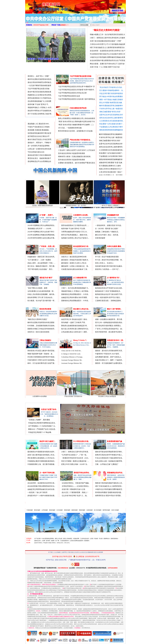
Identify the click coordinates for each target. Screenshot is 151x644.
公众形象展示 (67, 469)
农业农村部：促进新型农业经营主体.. (41, 483)
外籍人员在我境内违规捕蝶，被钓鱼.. (41, 294)
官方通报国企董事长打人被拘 (110, 167)
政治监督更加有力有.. (81, 246)
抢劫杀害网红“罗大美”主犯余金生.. (40, 297)
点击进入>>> (64, 25)
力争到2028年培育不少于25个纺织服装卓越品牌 (107, 44)
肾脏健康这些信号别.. (115, 473)
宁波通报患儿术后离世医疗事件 (111, 127)
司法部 (101, 539)
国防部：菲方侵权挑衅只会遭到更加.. (109, 363)
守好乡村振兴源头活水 (36, 152)
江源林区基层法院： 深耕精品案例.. (108, 301)
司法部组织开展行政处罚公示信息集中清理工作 (107, 54)
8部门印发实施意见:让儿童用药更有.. (109, 486)
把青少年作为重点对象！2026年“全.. (75, 464)
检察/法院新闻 (100, 274)
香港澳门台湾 (100, 437)
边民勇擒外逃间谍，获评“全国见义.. (108, 357)
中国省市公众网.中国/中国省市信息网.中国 (76, 305)
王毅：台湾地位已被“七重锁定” (107, 464)
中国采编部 (30, 510)
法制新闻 (61, 104)
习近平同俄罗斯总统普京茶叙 (39, 89)
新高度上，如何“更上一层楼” (38, 76)
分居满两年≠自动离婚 (42, 396)
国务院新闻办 (114, 539)
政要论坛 (61, 72)
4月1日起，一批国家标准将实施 (70, 128)
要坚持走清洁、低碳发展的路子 (39, 158)
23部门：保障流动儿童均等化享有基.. (75, 452)
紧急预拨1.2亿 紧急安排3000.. (39, 124)
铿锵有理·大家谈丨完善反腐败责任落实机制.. (75, 156)
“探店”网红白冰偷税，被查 (37, 288)
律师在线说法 (66, 211)
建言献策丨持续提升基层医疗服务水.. (75, 260)
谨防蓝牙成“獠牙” (46, 278)
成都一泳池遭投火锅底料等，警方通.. (109, 319)
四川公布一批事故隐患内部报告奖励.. (109, 322)
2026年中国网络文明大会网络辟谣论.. (41, 225)
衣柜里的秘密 (100, 238)
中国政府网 (76, 539)
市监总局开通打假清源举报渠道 (111, 93)
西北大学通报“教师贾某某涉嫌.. (111, 103)
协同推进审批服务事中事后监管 (39, 133)
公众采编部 (57, 552)
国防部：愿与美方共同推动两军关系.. (109, 351)
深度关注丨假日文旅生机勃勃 (38, 332)
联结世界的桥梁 (45, 309)
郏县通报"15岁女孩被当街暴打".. (111, 124)
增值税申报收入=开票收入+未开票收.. (75, 291)
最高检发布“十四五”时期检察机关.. (108, 291)
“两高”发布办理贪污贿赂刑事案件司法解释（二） (76, 125)
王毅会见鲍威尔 (45, 340)
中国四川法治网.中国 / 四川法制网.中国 (109, 305)
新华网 (48, 541)
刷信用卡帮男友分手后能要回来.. (40, 111)
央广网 (57, 541)
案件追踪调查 (32, 274)
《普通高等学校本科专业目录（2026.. (75, 458)
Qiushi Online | (38, 543)
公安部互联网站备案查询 (76, 541)
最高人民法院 (59, 539)
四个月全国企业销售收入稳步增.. (40, 114)
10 (69, 61)
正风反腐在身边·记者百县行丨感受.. (74, 332)
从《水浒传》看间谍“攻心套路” (35, 64)
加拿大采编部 (115, 510)
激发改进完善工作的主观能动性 (39, 155)
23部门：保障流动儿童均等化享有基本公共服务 (107, 38)
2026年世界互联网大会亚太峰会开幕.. (41, 238)
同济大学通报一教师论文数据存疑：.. (75, 461)
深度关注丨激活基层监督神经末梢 (74, 257)
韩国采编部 (82, 510)
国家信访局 (37, 541)
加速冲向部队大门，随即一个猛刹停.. (109, 360)
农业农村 (31, 469)
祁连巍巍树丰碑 (113, 215)
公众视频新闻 (100, 211)
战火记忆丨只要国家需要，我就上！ (75, 492)
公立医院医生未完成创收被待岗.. (111, 121)
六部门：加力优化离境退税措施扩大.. (75, 288)
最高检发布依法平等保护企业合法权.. (109, 288)
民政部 (96, 539)
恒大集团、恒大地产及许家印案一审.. (41, 301)
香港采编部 (37, 510)
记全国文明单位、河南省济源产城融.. (76, 483)
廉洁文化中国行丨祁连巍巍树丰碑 (57, 64)
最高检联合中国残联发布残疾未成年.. (41, 452)
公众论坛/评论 (100, 242)
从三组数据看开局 (80, 278)
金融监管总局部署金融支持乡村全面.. (41, 489)
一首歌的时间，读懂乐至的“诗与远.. (108, 225)
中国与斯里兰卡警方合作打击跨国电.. (41, 360)
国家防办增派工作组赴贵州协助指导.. (41, 329)
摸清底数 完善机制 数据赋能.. (39, 130)
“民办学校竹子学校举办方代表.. (111, 87)
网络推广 (122, 72)
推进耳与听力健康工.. (47, 441)
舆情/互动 (102, 72)
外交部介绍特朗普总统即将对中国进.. (41, 357)
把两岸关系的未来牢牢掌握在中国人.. (109, 455)
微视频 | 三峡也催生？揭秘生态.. (107, 232)
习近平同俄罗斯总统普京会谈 (69, 96)
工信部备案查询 (64, 541)
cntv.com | (67, 543)
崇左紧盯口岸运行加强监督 (110, 396)
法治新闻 (31, 242)
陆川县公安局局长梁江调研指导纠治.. (75, 329)
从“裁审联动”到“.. (114, 278)
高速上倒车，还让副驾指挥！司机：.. (41, 263)
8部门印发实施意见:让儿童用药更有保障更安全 (107, 47)
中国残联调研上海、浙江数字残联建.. (41, 464)
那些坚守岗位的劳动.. (82, 473)
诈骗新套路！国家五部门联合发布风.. (41, 257)
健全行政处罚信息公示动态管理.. (40, 139)
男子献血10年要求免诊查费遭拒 (111, 96)
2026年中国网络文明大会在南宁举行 (41, 232)
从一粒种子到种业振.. (47, 473)
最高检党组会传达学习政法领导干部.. (109, 294)
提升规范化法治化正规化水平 (39, 136)
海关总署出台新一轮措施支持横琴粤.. (109, 461)
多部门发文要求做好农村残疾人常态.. (41, 455)
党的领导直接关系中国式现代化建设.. (109, 266)
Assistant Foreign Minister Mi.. (72, 360)
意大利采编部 (98, 510)
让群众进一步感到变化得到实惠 (39, 149)
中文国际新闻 (32, 336)
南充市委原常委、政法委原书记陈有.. (109, 332)
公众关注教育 (66, 437)
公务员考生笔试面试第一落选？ (111, 173)
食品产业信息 (33, 405)
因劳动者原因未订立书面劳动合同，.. (75, 225)
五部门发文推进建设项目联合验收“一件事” (106, 41)
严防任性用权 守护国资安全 (76, 396)
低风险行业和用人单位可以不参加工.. (75, 238)
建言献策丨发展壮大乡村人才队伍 (74, 263)
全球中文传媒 (42, 6)
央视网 (53, 541)
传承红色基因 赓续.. (114, 246)
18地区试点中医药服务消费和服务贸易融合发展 (107, 57)
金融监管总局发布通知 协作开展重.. (74, 297)
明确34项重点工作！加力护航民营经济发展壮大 (107, 35)
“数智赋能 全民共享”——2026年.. (40, 229)
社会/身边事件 (33, 305)
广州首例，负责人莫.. (47, 246)
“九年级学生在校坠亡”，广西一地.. (74, 455)
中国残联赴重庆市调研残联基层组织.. (41, 461)
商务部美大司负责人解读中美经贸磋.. (41, 351)
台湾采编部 (45, 510)
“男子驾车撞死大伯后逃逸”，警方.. (40, 269)
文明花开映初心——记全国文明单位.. (76, 486)
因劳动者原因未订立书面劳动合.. (40, 98)
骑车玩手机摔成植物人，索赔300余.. (75, 235)
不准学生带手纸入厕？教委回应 (111, 109)
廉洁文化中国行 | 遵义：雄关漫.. (107, 235)
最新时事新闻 (32, 120)
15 (83, 61)
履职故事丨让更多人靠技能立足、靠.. (75, 266)
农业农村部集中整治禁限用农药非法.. (41, 486)
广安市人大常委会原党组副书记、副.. (109, 329)
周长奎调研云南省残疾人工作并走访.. (41, 458)
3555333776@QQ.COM (41, 25)
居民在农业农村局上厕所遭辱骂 (111, 118)
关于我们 (51, 552)
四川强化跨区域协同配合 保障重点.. (108, 326)
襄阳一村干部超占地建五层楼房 (111, 100)
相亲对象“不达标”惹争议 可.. (38, 104)
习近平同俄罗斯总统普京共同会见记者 (72, 93)
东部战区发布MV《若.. (116, 340)
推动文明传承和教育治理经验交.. (40, 82)
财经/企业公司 (66, 274)
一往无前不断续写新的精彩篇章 (39, 86)
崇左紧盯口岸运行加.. (81, 309)
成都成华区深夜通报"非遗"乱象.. (111, 164)
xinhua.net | (60, 543)
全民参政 (65, 242)
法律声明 (64, 552)
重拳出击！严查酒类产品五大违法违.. (42, 429)
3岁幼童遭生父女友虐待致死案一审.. (41, 291)
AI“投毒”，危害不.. (47, 215)
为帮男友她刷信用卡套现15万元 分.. (74, 232)
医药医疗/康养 (100, 469)
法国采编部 (90, 510)
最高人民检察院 (68, 539)
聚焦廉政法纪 (63, 136)
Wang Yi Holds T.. (80, 340)
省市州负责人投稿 (48, 72)
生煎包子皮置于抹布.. (49, 409)
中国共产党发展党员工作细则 (39, 127)
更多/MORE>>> (90, 72)
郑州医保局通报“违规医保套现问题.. (108, 492)
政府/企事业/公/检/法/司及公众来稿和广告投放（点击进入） (102, 506)
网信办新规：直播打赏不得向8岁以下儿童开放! (107, 64)
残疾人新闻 (32, 437)
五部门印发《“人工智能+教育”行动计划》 (105, 67)
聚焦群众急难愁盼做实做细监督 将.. (74, 326)
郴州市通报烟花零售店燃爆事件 (111, 106)
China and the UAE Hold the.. (71, 351)
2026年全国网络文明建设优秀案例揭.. (41, 235)
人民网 (43, 541)
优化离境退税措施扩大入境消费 (39, 101)
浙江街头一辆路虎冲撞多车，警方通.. (41, 266)
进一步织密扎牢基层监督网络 (39, 146)
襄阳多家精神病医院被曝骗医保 (111, 130)
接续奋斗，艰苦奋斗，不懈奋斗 (39, 143)
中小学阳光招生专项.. (81, 441)
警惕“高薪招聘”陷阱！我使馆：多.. (40, 354)
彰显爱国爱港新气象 (115, 441)
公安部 (92, 539)
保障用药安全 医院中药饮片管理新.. (108, 496)
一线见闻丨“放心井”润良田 (37, 492)
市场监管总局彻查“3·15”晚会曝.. (40, 432)
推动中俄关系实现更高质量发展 (39, 92)
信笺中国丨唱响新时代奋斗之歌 (74, 489)
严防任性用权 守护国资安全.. (80, 140)
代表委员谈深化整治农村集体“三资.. (75, 269)
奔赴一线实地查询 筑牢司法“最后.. (108, 297)
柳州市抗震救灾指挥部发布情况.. (40, 79)
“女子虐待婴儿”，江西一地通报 (39, 260)
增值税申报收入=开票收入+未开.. (40, 107)
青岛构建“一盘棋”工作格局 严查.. (74, 322)
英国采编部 (67, 510)
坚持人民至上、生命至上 (104, 263)
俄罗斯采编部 (106, 510)
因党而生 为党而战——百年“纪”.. (107, 269)
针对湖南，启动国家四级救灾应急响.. (41, 326)
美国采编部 (52, 510)
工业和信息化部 (84, 539)
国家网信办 (107, 539)
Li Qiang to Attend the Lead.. (71, 354)
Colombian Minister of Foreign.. (72, 357)
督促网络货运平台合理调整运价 (39, 161)
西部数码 (87, 541)
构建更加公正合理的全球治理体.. (40, 95)
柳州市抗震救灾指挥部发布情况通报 (41, 322)
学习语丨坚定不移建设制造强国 (107, 257)
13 (78, 61)
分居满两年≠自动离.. (81, 215)
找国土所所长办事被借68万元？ (111, 170)
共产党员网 (37, 539)
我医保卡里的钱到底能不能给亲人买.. (109, 483)
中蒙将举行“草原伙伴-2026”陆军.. (107, 354)
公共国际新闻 (66, 336)
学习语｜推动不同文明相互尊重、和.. (109, 260)
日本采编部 (60, 510)
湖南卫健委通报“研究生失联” (110, 112)
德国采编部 (75, 510)
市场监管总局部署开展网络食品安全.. (42, 423)
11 (72, 61)
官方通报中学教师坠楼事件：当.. (111, 90)
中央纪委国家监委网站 (48, 539)
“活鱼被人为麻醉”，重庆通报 (39, 420)
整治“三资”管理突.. (114, 309)
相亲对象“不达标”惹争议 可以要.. (74, 229)
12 (75, 61)
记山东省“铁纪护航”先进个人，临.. (75, 496)
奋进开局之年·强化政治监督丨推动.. (74, 319)
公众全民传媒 (32, 211)
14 (81, 61)
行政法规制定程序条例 (78, 108)
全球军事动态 (100, 336)
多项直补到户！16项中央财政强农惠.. (41, 496)
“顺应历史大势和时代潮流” (107, 30)
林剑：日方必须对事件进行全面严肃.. (41, 363)
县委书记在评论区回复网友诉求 (111, 115)
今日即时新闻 (32, 72)
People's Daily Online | (50, 543)
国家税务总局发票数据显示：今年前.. (75, 294)
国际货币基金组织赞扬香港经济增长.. (109, 452)
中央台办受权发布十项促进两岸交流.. (109, 458)
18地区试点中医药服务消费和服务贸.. (109, 489)
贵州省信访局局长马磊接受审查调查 (72, 153)
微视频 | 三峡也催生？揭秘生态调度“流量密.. (82, 64)
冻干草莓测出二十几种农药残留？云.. (42, 426)
